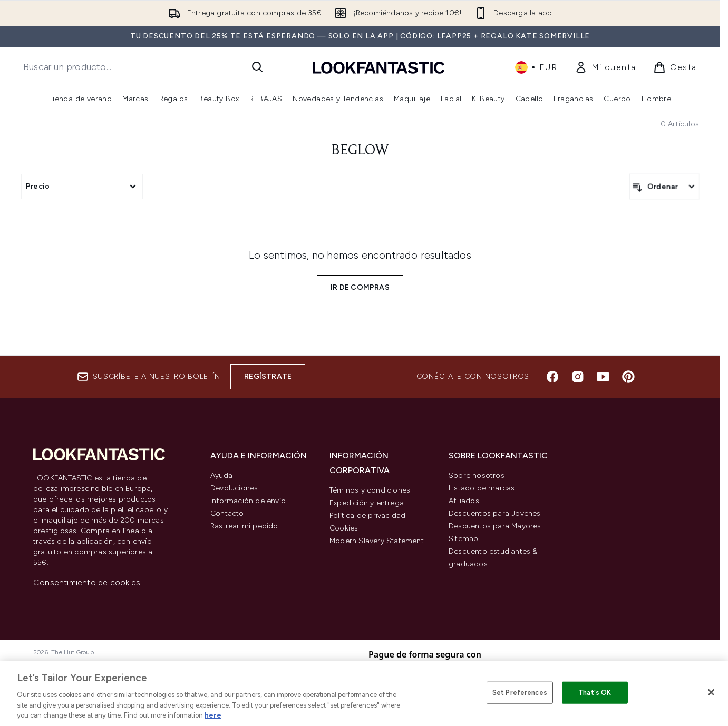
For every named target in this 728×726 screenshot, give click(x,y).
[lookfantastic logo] (378, 67)
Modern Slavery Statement (377, 541)
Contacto (227, 513)
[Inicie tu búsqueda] (143, 67)
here (213, 715)
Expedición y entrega (367, 503)
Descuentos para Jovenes (495, 513)
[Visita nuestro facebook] (552, 377)
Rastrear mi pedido (244, 526)
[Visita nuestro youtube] (603, 377)
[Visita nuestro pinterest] (628, 377)
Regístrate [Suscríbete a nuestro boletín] (268, 376)
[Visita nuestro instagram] (578, 377)
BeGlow (360, 151)
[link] (605, 67)
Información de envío (248, 501)
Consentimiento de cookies (87, 582)
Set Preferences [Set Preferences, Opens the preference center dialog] (520, 693)
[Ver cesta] (675, 67)
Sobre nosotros (477, 475)
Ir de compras (360, 287)
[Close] (711, 692)
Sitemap (463, 539)
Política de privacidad (367, 516)
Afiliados (464, 501)
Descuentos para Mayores (495, 526)
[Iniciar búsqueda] (257, 67)
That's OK (595, 693)
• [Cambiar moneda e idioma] (536, 67)
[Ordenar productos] (664, 187)
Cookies (344, 528)
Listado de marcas (482, 488)
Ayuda (221, 475)
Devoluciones (234, 488)
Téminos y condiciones (370, 490)
